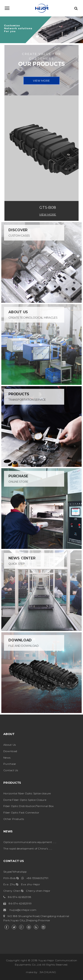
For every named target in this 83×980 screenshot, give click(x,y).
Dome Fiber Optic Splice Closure (25, 800)
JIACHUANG (48, 972)
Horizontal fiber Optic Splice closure (27, 793)
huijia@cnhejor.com (23, 910)
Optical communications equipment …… (30, 842)
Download (10, 751)
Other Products (14, 819)
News (7, 758)
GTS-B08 (48, 207)
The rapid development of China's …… (28, 848)
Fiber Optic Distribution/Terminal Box (28, 806)
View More (48, 214)
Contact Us (11, 770)
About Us (10, 745)
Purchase (10, 764)
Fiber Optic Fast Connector (21, 812)
